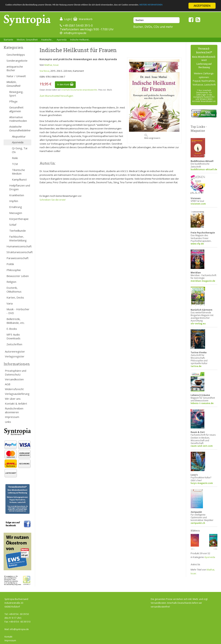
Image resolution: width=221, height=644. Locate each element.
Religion (11, 282)
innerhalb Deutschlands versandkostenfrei (79, 90)
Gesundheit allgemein (16, 109)
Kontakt (8, 637)
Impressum (12, 417)
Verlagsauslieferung (17, 394)
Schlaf (13, 225)
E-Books (12, 329)
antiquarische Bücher (15, 68)
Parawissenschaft (18, 258)
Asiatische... (47, 40)
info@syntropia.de (75, 33)
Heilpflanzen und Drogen (20, 187)
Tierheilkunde (18, 231)
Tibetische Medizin (18, 172)
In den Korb (65, 84)
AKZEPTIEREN (202, 6)
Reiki (15, 158)
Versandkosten (14, 379)
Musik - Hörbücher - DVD (18, 311)
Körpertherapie (19, 219)
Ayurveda (62, 40)
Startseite (8, 40)
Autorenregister (15, 351)
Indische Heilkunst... (80, 40)
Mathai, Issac (52, 65)
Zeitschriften (14, 344)
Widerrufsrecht (14, 389)
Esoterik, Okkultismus (14, 290)
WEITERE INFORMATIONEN (38, 9)
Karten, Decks (15, 297)
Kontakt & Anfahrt (16, 403)
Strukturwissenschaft (19, 252)
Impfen (14, 201)
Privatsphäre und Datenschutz (16, 373)
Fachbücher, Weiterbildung (18, 238)
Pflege (13, 101)
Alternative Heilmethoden (18, 119)
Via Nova (44, 71)
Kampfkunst (19, 179)
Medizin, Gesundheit (27, 40)
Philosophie (14, 270)
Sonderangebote (17, 61)
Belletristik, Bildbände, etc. (16, 321)
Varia (10, 303)
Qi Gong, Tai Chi (20, 150)
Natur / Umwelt (16, 76)
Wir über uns (13, 399)
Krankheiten (17, 195)
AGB (8, 384)
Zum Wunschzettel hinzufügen (56, 96)
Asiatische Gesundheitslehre (20, 128)
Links (8, 422)
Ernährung (16, 207)
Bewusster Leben (18, 276)
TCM (15, 164)
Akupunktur (19, 136)
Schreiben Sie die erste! (53, 200)
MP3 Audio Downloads (13, 336)
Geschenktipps (16, 55)
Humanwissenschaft (19, 246)
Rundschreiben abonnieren (14, 410)
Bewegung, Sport (16, 94)
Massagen (16, 213)
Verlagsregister (15, 356)
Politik (10, 264)
